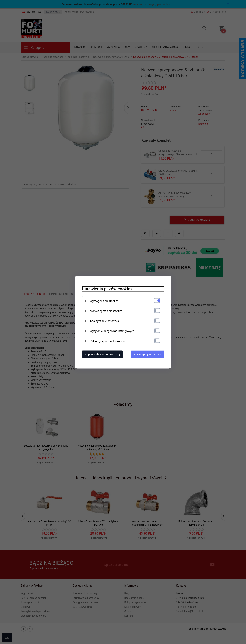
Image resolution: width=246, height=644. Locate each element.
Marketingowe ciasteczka (106, 311)
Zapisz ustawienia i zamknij (102, 354)
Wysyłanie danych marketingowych (112, 331)
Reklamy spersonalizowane (107, 341)
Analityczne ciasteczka (104, 321)
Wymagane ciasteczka (104, 301)
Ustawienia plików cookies (107, 289)
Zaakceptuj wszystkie (147, 354)
